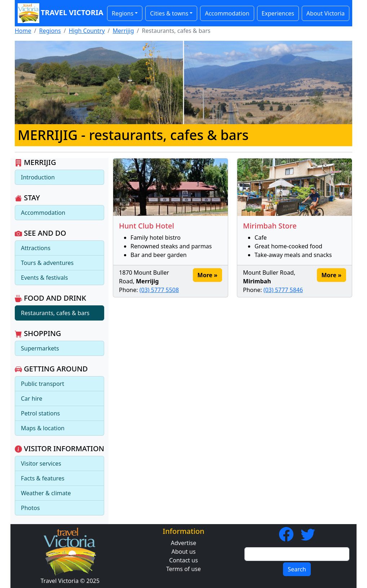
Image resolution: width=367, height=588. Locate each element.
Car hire (32, 398)
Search (297, 569)
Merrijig (123, 31)
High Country (87, 31)
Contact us (183, 560)
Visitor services (41, 463)
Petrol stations (40, 413)
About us (183, 552)
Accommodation (227, 13)
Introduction (38, 177)
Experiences (278, 13)
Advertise (183, 543)
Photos (30, 508)
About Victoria (326, 13)
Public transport (43, 384)
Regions (50, 31)
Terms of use (183, 569)
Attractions (36, 248)
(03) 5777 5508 (159, 290)
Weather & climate (46, 493)
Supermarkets (40, 348)
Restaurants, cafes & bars (55, 313)
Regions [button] (123, 13)
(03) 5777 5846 (283, 290)
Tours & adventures (47, 263)
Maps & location (43, 428)
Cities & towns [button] (169, 13)
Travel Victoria (59, 13)
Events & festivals (44, 278)
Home (23, 31)
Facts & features (43, 478)
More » (207, 275)
